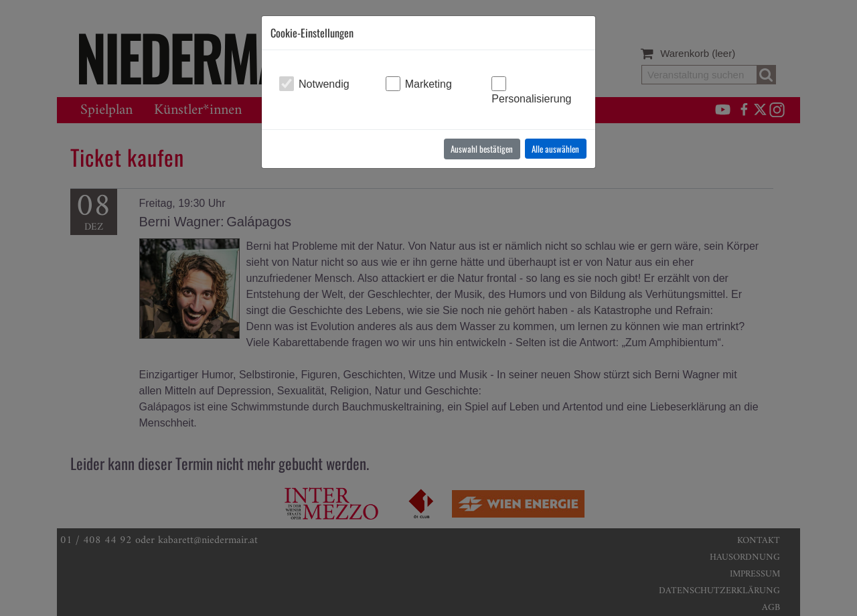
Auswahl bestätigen (482, 149)
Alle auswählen (555, 149)
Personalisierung (531, 99)
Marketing (428, 84)
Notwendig (324, 84)
